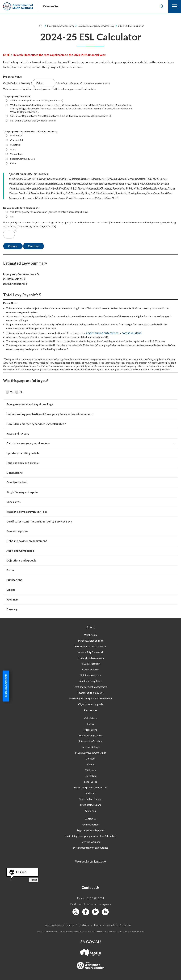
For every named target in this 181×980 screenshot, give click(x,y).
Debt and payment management (90, 687)
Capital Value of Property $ (18, 83)
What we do (90, 635)
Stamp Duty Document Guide (91, 753)
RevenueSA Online (90, 842)
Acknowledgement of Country (60, 925)
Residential (16, 135)
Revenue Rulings (90, 747)
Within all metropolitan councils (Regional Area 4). (37, 100)
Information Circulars (90, 741)
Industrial (15, 145)
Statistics (90, 793)
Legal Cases (91, 782)
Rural (13, 149)
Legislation (90, 776)
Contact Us (91, 819)
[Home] (40, 26)
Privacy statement (91, 664)
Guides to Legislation (91, 735)
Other (13, 163)
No (12, 216)
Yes (12, 392)
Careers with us (90, 669)
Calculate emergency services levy (96, 26)
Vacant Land (17, 154)
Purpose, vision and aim (90, 641)
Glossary (91, 759)
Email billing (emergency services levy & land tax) (90, 836)
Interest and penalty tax (90, 693)
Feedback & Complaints (6, 686)
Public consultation (91, 675)
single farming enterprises (102, 333)
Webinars (91, 770)
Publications (90, 730)
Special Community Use (23, 159)
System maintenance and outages (91, 848)
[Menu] (175, 6)
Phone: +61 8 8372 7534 (90, 898)
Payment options (90, 825)
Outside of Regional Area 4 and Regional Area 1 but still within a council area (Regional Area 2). (61, 116)
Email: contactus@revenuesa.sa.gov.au (91, 904)
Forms (90, 724)
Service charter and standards (90, 646)
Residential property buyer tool (90, 787)
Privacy (98, 925)
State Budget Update (90, 799)
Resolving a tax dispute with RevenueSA (91, 698)
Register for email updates (91, 830)
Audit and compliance (91, 681)
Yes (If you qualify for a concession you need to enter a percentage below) (49, 212)
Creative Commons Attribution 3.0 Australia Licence (108, 931)
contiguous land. (132, 333)
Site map (127, 925)
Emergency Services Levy (61, 26)
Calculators (90, 718)
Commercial (17, 140)
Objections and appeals (91, 704)
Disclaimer (84, 925)
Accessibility (112, 925)
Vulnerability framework (91, 652)
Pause (34, 880)
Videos (91, 764)
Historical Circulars (90, 805)
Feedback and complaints (91, 658)
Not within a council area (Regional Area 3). (33, 121)
